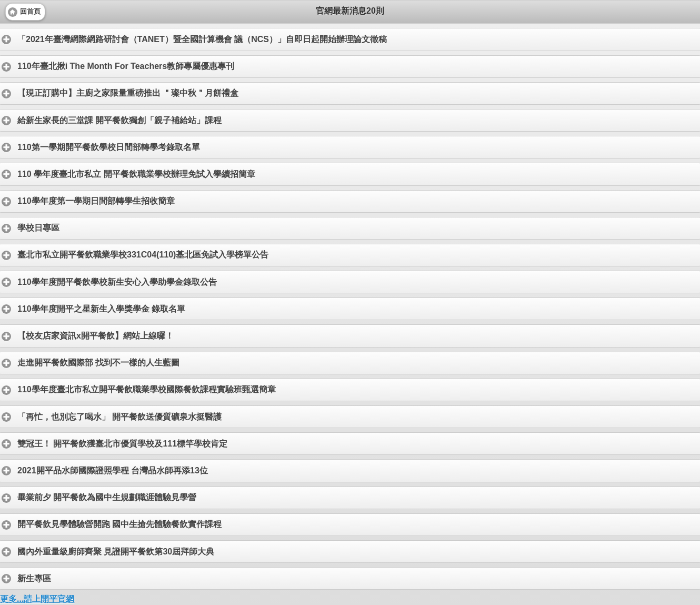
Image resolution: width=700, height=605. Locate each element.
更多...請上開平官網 (37, 599)
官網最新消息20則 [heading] (350, 11)
